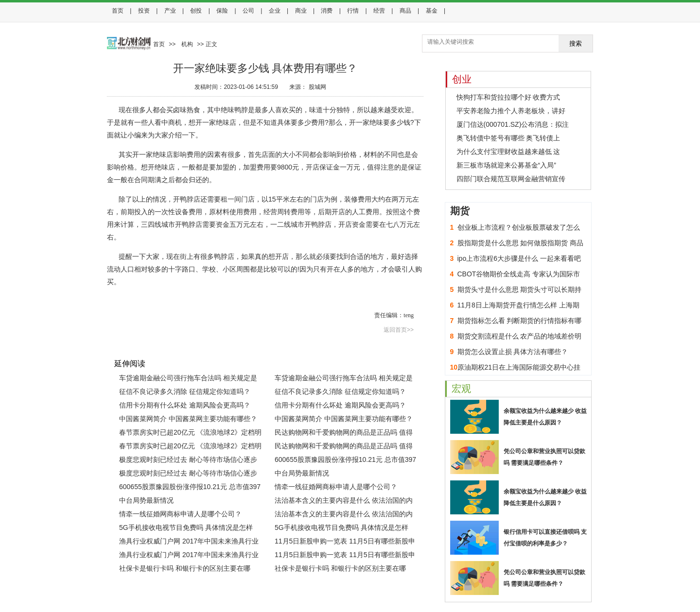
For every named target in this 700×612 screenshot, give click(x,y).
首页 (118, 11)
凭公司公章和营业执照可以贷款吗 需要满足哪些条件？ (544, 457)
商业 (301, 11)
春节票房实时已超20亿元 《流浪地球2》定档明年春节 (190, 434)
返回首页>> (399, 330)
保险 (222, 11)
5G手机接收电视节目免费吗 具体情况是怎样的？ (186, 529)
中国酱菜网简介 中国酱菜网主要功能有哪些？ (188, 419)
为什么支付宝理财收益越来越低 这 (508, 152)
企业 (275, 11)
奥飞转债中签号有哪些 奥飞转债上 (508, 138)
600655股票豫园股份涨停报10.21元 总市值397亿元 (345, 461)
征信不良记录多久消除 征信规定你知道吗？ (185, 391)
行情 (353, 11)
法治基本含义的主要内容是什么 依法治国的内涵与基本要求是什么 (344, 502)
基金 (432, 11)
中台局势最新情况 (302, 473)
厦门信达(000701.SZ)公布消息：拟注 (513, 124)
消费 (327, 11)
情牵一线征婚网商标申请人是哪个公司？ (336, 487)
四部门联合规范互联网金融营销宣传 (511, 179)
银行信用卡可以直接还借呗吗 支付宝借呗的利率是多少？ (545, 538)
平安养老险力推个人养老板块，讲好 (511, 111)
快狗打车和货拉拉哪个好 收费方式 (508, 97)
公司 (248, 11)
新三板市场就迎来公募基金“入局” (506, 165)
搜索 (576, 43)
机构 (187, 44)
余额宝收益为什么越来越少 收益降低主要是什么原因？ (545, 417)
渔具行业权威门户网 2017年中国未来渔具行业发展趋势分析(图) (189, 543)
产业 (170, 11)
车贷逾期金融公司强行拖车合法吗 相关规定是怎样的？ (188, 379)
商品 (405, 11)
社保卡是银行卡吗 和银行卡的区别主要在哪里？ (185, 570)
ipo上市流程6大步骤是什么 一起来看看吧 (519, 258)
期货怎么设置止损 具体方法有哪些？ (513, 352)
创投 (196, 11)
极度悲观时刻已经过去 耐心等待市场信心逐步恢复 (188, 461)
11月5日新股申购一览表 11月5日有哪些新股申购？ (345, 543)
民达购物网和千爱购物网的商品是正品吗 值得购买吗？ (344, 434)
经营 (379, 11)
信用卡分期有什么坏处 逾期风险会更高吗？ (185, 405)
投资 (144, 11)
